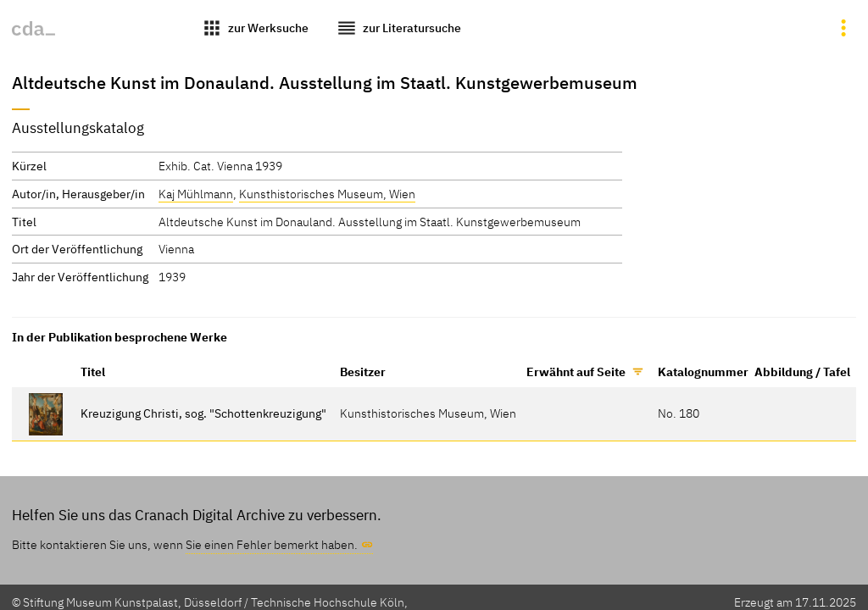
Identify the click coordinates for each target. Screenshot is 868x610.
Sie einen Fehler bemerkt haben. (272, 544)
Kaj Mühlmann (196, 194)
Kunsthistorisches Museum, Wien (327, 194)
